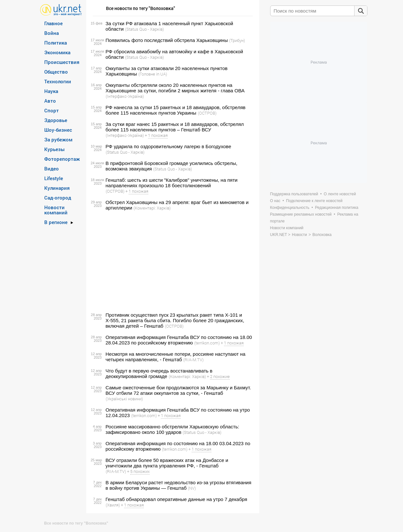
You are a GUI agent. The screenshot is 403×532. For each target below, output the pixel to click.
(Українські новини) (124, 399)
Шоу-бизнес (58, 130)
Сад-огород (58, 198)
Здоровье (56, 120)
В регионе (56, 222)
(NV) (192, 488)
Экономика (57, 52)
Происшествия (62, 62)
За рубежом (58, 139)
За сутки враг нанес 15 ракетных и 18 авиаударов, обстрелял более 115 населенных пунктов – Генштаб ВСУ (175, 127)
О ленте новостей (340, 194)
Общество (56, 72)
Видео (52, 169)
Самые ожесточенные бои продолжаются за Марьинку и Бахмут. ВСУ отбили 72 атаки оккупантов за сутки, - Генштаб (178, 390)
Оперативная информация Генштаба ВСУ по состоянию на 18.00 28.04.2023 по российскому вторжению (179, 340)
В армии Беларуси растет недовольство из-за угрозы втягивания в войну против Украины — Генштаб (179, 485)
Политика (56, 43)
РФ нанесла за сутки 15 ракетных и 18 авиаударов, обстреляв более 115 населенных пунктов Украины (176, 110)
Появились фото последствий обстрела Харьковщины (167, 40)
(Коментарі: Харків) (152, 208)
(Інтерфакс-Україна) (125, 96)
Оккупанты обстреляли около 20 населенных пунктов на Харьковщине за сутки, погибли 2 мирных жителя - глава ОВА (175, 88)
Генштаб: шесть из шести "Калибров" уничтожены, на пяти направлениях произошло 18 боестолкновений (172, 183)
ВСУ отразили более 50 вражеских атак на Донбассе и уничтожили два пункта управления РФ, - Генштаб (167, 463)
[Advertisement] (172, 261)
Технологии (58, 81)
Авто (50, 101)
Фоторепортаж (62, 159)
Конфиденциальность (290, 208)
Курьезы (54, 149)
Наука (51, 91)
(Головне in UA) (153, 74)
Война (52, 33)
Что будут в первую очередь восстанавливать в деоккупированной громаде (159, 373)
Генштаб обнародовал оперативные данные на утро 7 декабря (176, 499)
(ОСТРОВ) (207, 113)
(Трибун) (237, 40)
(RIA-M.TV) (193, 360)
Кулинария (57, 188)
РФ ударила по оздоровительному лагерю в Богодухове (169, 146)
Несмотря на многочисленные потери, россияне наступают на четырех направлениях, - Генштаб (176, 357)
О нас (275, 201)
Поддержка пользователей (294, 194)
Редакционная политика (337, 208)
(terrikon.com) (207, 343)
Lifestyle (54, 178)
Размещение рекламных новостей (301, 214)
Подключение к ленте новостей (314, 201)
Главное (53, 23)
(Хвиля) (113, 505)
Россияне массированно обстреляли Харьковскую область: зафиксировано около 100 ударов (173, 429)
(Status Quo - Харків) (144, 29)
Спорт (52, 110)
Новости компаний (56, 210)
